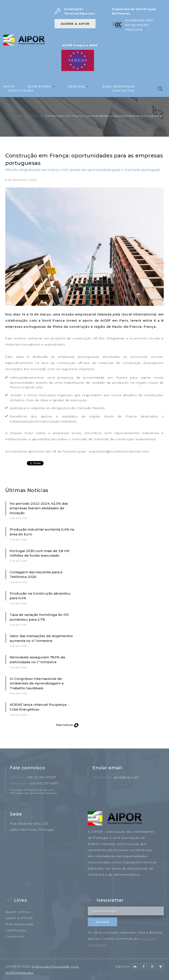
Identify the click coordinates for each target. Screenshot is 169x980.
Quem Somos (39, 86)
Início (9, 86)
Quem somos (18, 912)
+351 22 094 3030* (41, 777)
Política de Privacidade (51, 966)
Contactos (124, 91)
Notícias (30, 116)
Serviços (77, 86)
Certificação (21, 91)
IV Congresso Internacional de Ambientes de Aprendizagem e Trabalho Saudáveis (37, 683)
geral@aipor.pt (126, 777)
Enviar (102, 922)
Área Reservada (119, 86)
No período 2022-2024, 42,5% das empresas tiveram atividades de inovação (39, 508)
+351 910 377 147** (43, 783)
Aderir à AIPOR (75, 24)
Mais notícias (67, 725)
